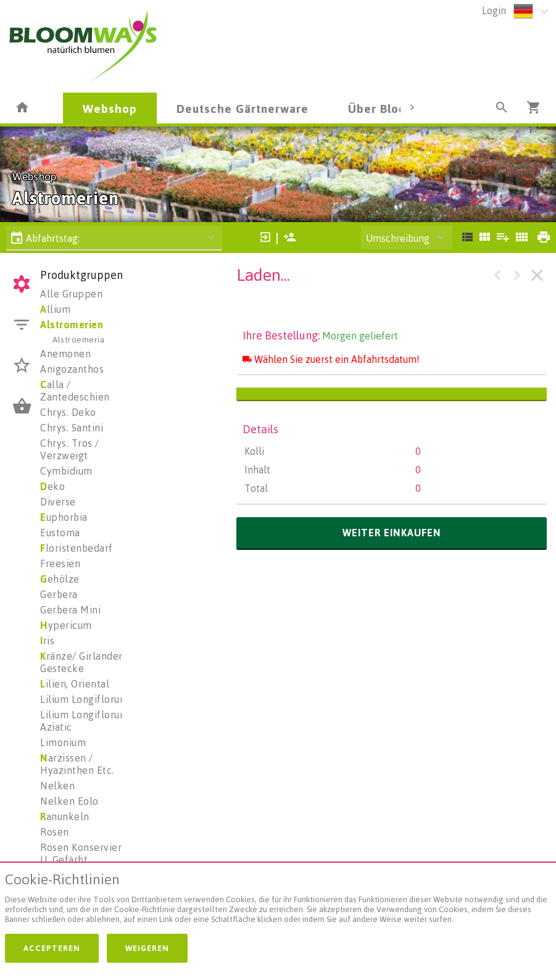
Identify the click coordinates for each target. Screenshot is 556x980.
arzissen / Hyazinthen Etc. (77, 764)
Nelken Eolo (69, 801)
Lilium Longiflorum (84, 699)
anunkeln (65, 816)
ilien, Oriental (75, 684)
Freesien (60, 563)
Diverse (58, 502)
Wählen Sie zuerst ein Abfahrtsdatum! (331, 359)
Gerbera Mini (70, 610)
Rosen (55, 832)
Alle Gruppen (71, 294)
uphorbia (64, 517)
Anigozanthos (72, 369)
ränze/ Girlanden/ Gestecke (84, 662)
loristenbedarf (77, 548)
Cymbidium (66, 471)
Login (494, 10)
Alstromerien (72, 325)
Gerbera (59, 594)
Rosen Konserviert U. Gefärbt (83, 853)
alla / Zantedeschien (75, 391)
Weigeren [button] (147, 948)
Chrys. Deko (68, 412)
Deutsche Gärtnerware (243, 108)
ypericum (66, 625)
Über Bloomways (396, 108)
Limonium (63, 742)
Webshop (110, 108)
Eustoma (60, 533)
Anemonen (65, 354)
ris (47, 641)
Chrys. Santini (72, 428)
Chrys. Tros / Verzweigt (70, 449)
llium (55, 309)
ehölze (60, 579)
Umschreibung (398, 238)
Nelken (57, 786)
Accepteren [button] (52, 948)
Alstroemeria (78, 339)
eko (52, 486)
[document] (278, 901)
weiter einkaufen (392, 533)
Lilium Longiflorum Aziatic (84, 721)
